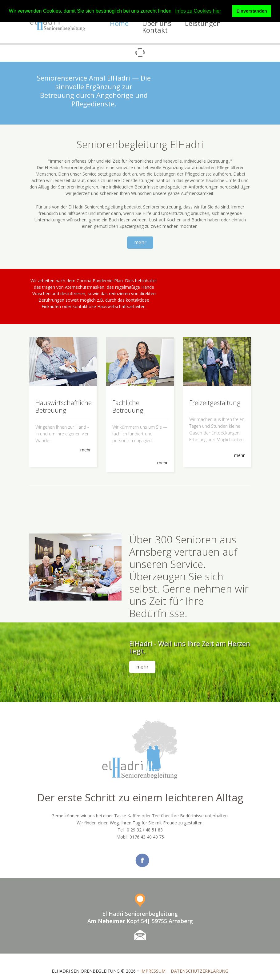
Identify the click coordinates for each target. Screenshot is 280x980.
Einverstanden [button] (252, 11)
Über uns (157, 23)
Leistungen (203, 23)
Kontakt (155, 30)
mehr (140, 242)
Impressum (153, 962)
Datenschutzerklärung (200, 962)
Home (119, 23)
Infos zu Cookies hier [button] (198, 11)
